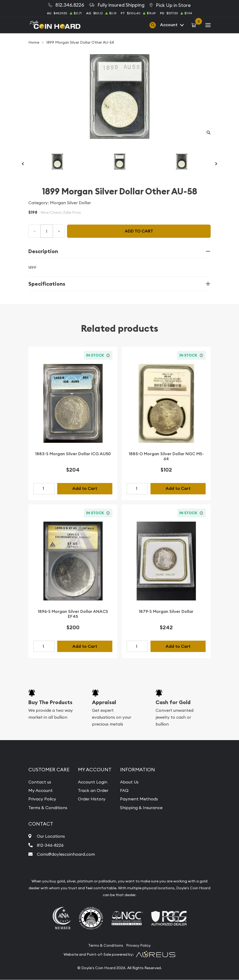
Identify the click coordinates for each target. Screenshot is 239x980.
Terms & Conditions (48, 808)
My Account (41, 790)
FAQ (124, 790)
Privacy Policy (42, 799)
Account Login (93, 782)
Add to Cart (85, 488)
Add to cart (139, 231)
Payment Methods (139, 799)
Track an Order (93, 790)
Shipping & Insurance (141, 808)
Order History (92, 799)
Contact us (40, 782)
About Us (129, 782)
